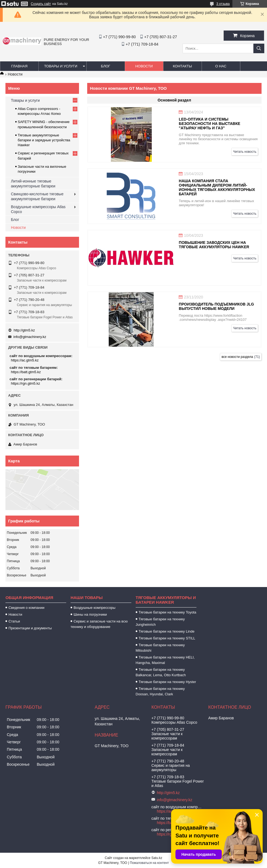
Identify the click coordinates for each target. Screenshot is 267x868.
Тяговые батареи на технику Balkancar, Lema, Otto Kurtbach (161, 672)
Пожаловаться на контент (149, 863)
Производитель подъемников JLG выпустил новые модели (216, 306)
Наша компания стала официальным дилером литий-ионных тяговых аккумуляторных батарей (217, 187)
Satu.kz (157, 858)
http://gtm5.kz (24, 330)
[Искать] (259, 48)
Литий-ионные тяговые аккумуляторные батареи (33, 184)
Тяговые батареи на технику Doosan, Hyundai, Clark (160, 691)
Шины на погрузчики (90, 614)
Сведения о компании (26, 608)
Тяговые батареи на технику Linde (167, 631)
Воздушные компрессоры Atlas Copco (38, 209)
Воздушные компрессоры (95, 608)
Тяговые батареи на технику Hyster (167, 682)
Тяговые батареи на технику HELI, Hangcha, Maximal (165, 660)
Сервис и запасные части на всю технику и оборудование (99, 624)
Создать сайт (41, 4)
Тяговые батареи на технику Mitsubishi (160, 648)
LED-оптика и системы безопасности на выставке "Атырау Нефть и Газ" (210, 124)
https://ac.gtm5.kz (25, 360)
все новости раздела (237, 357)
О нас (221, 66)
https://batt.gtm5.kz (26, 372)
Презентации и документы (30, 628)
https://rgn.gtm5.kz (25, 383)
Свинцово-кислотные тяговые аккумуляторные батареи (37, 196)
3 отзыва (223, 4)
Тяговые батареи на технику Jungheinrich (160, 622)
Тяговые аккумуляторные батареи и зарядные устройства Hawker (44, 140)
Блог (105, 66)
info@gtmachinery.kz (30, 337)
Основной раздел (175, 100)
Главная (19, 66)
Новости (144, 66)
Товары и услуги (61, 66)
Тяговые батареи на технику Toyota (167, 612)
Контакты (182, 66)
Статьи (14, 621)
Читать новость (245, 152)
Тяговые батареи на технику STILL (167, 638)
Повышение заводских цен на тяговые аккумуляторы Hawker (214, 245)
